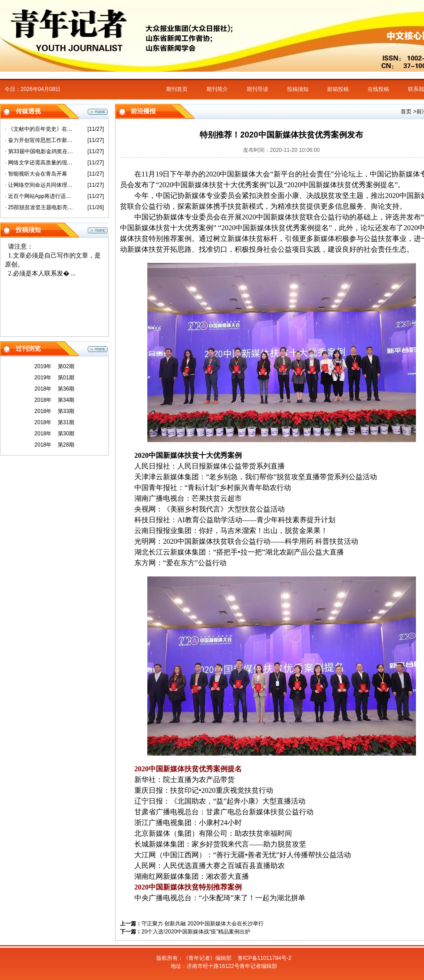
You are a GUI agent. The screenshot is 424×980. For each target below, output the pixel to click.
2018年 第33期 (54, 411)
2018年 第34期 (54, 400)
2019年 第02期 (54, 366)
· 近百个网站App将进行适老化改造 (40, 196)
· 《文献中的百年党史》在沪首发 (40, 129)
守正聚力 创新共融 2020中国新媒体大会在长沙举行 (203, 924)
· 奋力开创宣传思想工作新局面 (40, 140)
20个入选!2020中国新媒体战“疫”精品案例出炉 (196, 932)
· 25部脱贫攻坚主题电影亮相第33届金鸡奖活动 (40, 207)
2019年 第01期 (54, 378)
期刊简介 (217, 89)
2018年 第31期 (54, 422)
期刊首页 (177, 89)
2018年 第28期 (54, 445)
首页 (406, 112)
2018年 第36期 (54, 389)
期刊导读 (257, 89)
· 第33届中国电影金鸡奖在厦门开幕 (40, 151)
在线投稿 (378, 89)
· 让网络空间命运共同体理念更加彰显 (40, 185)
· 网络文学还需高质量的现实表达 (40, 163)
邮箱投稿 (338, 89)
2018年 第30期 (54, 434)
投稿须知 (298, 89)
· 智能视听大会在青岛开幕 (36, 174)
